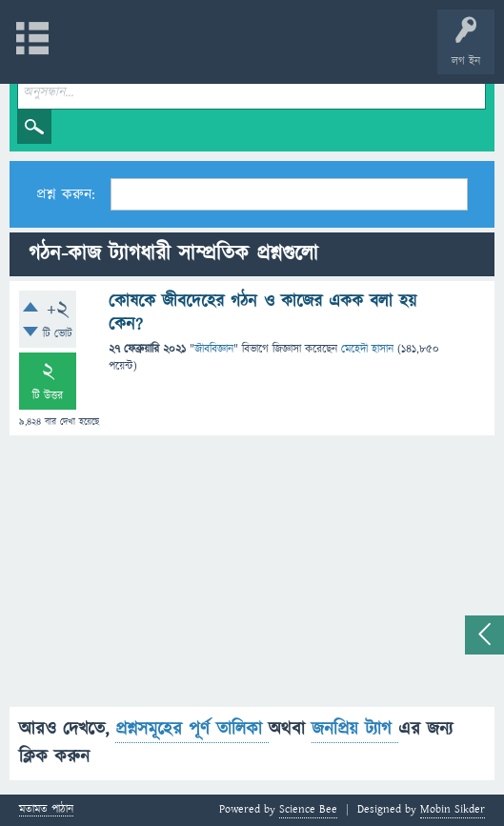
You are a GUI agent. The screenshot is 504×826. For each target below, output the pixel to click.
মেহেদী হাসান (367, 349)
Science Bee (308, 809)
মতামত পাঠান (46, 810)
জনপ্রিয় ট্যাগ (355, 729)
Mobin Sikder (453, 809)
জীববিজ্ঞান (214, 349)
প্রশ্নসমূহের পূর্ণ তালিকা (192, 729)
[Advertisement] (252, 574)
